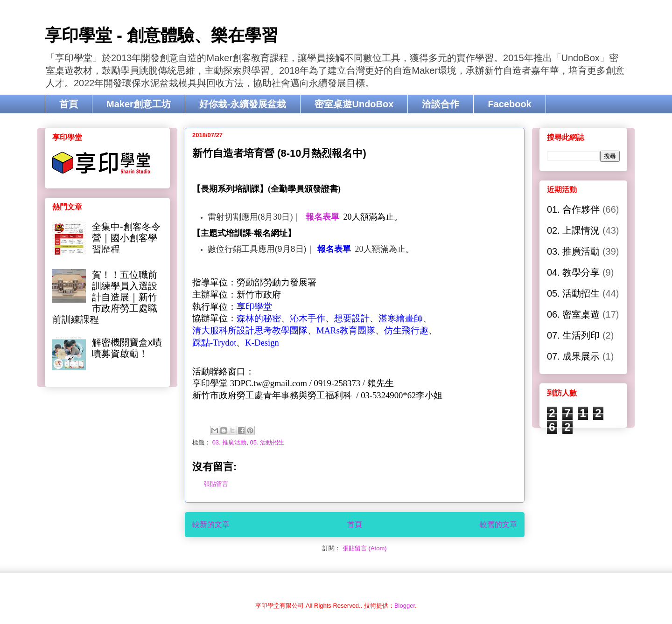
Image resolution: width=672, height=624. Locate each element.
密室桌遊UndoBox (354, 104)
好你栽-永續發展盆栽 (243, 104)
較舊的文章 (498, 524)
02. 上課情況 (573, 230)
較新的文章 (211, 524)
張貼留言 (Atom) (365, 548)
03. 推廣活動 (230, 442)
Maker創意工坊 (139, 104)
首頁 (69, 104)
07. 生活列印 (573, 335)
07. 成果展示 (573, 356)
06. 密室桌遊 (573, 314)
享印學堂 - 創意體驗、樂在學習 (161, 35)
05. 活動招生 (267, 442)
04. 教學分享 (573, 272)
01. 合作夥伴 (573, 209)
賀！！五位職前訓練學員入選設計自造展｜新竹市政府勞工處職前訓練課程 (105, 297)
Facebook (509, 104)
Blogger (405, 606)
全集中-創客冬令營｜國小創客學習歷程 (126, 238)
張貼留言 (216, 484)
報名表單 (322, 217)
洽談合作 (441, 104)
